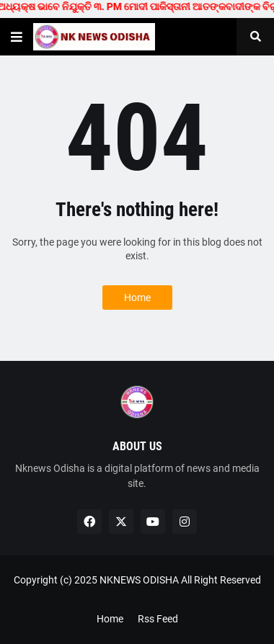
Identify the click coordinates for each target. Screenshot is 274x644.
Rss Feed (158, 619)
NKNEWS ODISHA (139, 580)
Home (137, 298)
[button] (17, 37)
